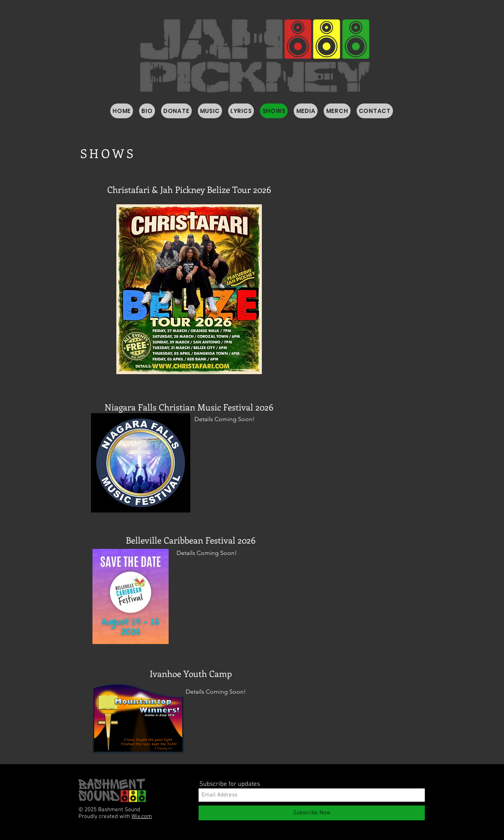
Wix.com (142, 816)
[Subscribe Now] (312, 813)
